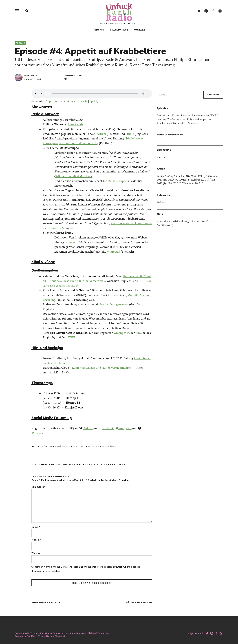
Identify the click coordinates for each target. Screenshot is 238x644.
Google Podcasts (77, 101)
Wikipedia (113, 252)
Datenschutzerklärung (64, 633)
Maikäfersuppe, (118, 181)
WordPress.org (165, 225)
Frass (72, 242)
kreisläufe (109, 446)
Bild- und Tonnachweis (99, 633)
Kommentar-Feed (202, 221)
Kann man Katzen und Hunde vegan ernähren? (102, 368)
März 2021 (196, 176)
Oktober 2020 (175, 180)
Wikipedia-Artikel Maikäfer (73, 176)
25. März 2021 (33, 79)
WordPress (32, 636)
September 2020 (197, 180)
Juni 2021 (181, 176)
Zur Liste (162, 157)
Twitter (199, 11)
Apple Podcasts (55, 101)
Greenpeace (121, 333)
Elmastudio (61, 636)
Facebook (213, 11)
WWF (72, 337)
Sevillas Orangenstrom (114, 304)
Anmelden (163, 221)
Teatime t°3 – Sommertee (171, 119)
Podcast (99, 30)
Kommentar (39, 487)
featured (79, 446)
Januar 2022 (163, 176)
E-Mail (36, 540)
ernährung (63, 446)
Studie (130, 134)
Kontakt (139, 30)
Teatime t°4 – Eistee (168, 116)
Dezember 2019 (192, 183)
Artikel (101, 134)
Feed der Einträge (180, 221)
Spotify (94, 101)
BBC (138, 333)
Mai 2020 (173, 183)
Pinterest (206, 11)
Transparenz (119, 30)
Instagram (220, 11)
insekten (93, 446)
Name (36, 527)
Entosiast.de (75, 124)
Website (36, 553)
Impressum (82, 633)
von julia (31, 75)
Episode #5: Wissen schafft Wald (198, 116)
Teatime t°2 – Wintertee (186, 123)
